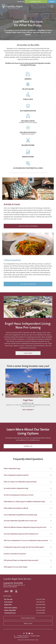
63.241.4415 (41, 613)
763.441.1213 (41, 602)
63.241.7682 (41, 599)
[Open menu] (52, 6)
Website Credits (34, 640)
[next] (53, 395)
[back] (3, 395)
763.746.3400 (41, 608)
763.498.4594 (40, 605)
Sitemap (27, 640)
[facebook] (24, 634)
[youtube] (29, 634)
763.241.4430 (41, 610)
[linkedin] (32, 634)
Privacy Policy (21, 640)
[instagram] (27, 634)
